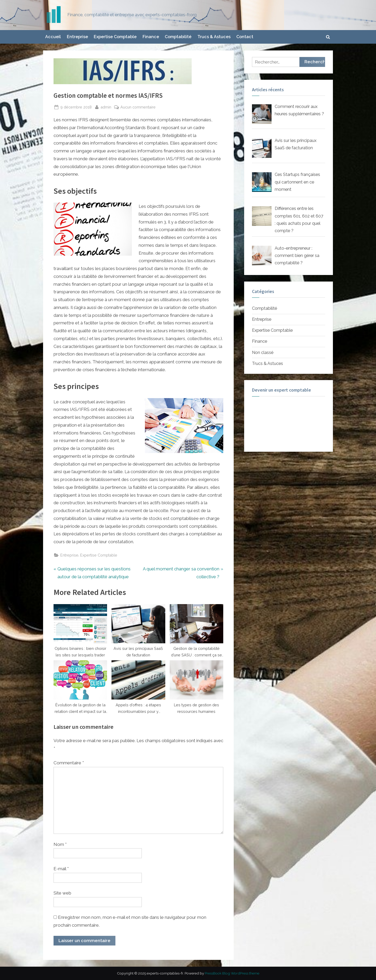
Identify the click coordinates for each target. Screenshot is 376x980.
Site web (62, 893)
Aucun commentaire (138, 107)
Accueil (53, 37)
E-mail (61, 869)
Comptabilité (178, 37)
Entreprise (77, 37)
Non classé (263, 353)
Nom (60, 844)
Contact (245, 37)
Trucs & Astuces (214, 37)
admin (106, 107)
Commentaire (69, 763)
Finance (151, 37)
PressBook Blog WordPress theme (232, 973)
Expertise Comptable (115, 37)
